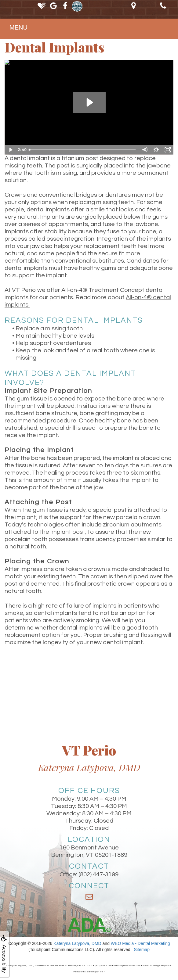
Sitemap (142, 949)
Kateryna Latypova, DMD (77, 943)
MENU (18, 27)
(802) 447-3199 (98, 874)
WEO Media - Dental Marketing (140, 943)
